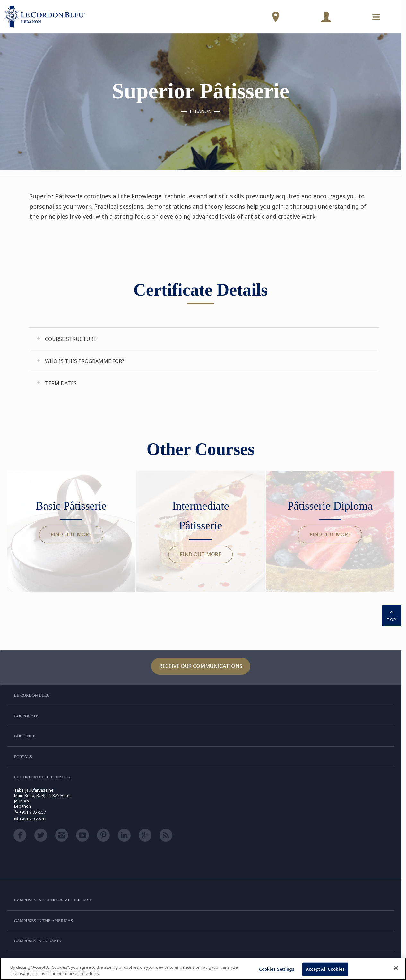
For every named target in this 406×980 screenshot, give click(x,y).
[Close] (396, 968)
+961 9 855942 (33, 819)
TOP (392, 615)
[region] (203, 969)
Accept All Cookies (325, 969)
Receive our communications (201, 666)
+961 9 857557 (33, 812)
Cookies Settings (277, 969)
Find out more (71, 534)
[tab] (204, 339)
